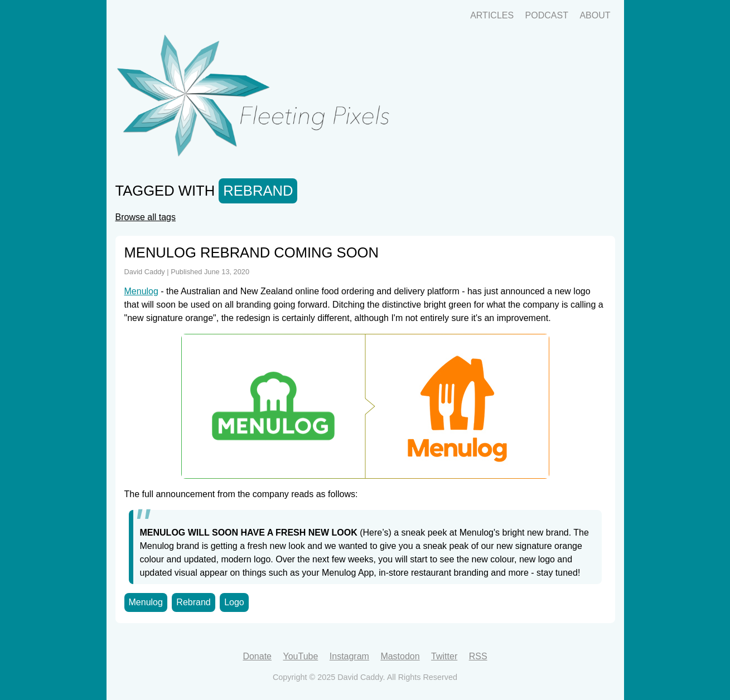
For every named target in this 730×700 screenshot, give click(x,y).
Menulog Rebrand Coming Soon (252, 252)
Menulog (141, 291)
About (595, 15)
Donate (257, 656)
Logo (234, 602)
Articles (492, 15)
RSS (478, 656)
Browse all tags (146, 217)
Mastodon (400, 656)
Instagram (349, 656)
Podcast (547, 15)
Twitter (444, 656)
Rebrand (193, 602)
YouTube (300, 656)
